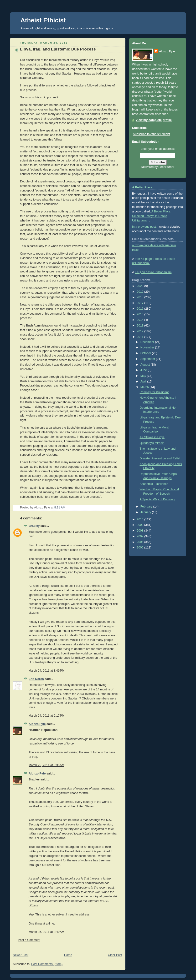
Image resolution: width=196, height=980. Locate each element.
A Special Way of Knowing (157, 499)
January (146, 512)
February (147, 507)
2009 (141, 525)
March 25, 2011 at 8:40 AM (46, 932)
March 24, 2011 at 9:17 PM (46, 716)
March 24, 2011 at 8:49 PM (46, 671)
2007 (141, 536)
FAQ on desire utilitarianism (153, 272)
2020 (141, 286)
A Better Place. (143, 187)
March (145, 387)
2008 (141, 531)
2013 (141, 326)
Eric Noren (36, 679)
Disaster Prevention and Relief (160, 458)
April (144, 382)
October (146, 353)
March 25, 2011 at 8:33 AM (46, 765)
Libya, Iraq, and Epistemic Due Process (58, 49)
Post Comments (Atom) (47, 964)
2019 (141, 292)
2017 (141, 303)
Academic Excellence (154, 484)
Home (68, 955)
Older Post (115, 955)
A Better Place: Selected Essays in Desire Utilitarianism (152, 216)
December (148, 342)
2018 (141, 297)
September (148, 359)
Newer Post (21, 955)
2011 (141, 337)
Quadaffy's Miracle (152, 443)
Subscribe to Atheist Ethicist (152, 134)
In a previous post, (144, 227)
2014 (141, 320)
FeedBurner (167, 167)
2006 (141, 542)
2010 (141, 519)
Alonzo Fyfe (37, 724)
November (148, 347)
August (146, 365)
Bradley (34, 526)
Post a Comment (29, 940)
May (144, 376)
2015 (141, 314)
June (144, 370)
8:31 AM (60, 508)
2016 (141, 309)
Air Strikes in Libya (152, 437)
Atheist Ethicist (43, 20)
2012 (141, 331)
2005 (141, 548)
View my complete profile (154, 120)
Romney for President (154, 392)
